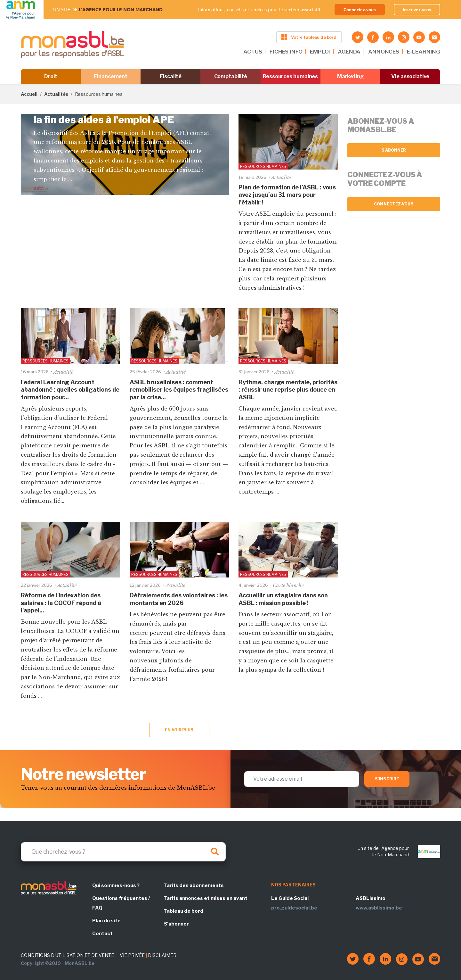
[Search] (123, 852)
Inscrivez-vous (417, 10)
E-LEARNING (424, 52)
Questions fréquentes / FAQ (121, 903)
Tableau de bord (184, 911)
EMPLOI (320, 52)
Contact (102, 934)
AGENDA (349, 52)
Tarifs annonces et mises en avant (206, 898)
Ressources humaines (290, 76)
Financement (111, 76)
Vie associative (410, 76)
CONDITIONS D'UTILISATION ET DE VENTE (67, 955)
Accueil (29, 94)
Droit (51, 76)
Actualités (56, 94)
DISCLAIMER (162, 955)
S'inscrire (387, 779)
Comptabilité (231, 76)
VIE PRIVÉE (132, 955)
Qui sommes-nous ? (116, 885)
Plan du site (106, 921)
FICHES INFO (286, 52)
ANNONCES (384, 52)
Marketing (350, 76)
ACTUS (253, 52)
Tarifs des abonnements (194, 885)
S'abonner (394, 150)
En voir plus (179, 730)
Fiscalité (170, 76)
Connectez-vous (360, 10)
